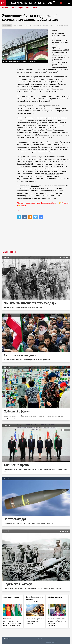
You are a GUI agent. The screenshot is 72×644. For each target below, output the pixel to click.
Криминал (46, 25)
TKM (40, 3)
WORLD (50, 3)
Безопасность (37, 25)
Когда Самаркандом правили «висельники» (34, 599)
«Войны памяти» (55, 597)
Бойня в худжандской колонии (59, 25)
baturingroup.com (50, 642)
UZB (45, 3)
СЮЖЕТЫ (35, 8)
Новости (5, 8)
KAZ (26, 3)
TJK (35, 3)
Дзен (23, 206)
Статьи (13, 8)
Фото (28, 8)
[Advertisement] (36, 237)
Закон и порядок (18, 25)
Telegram (65, 203)
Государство (28, 25)
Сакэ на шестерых (11, 597)
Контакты (7, 639)
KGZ (30, 3)
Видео (21, 8)
